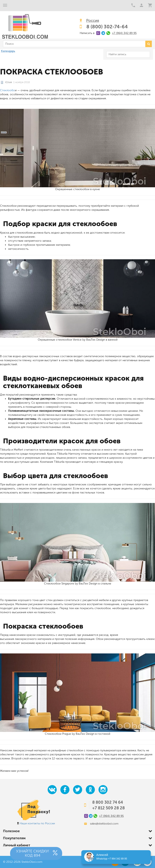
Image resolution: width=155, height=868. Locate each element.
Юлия (9, 82)
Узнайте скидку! (33, 853)
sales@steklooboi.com (104, 824)
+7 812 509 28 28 (108, 808)
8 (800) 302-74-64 (107, 27)
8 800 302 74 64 (108, 802)
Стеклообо (7, 90)
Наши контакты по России (37, 823)
